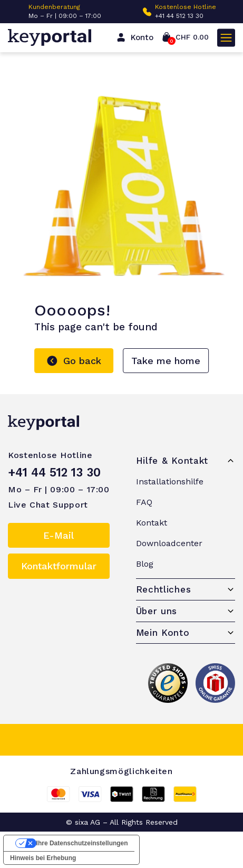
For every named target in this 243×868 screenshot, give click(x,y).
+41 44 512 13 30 (179, 16)
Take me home (166, 361)
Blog (145, 564)
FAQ (144, 502)
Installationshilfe (170, 481)
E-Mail (59, 535)
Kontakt (152, 523)
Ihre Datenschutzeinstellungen (82, 843)
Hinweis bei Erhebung (43, 858)
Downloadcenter (169, 543)
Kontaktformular (59, 566)
